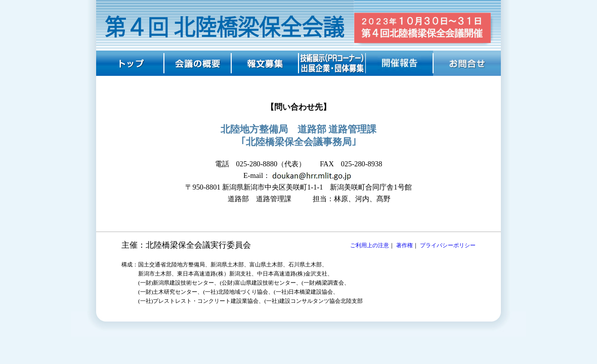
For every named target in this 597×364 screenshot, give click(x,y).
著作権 (404, 245)
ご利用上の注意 (370, 245)
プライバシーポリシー (448, 245)
